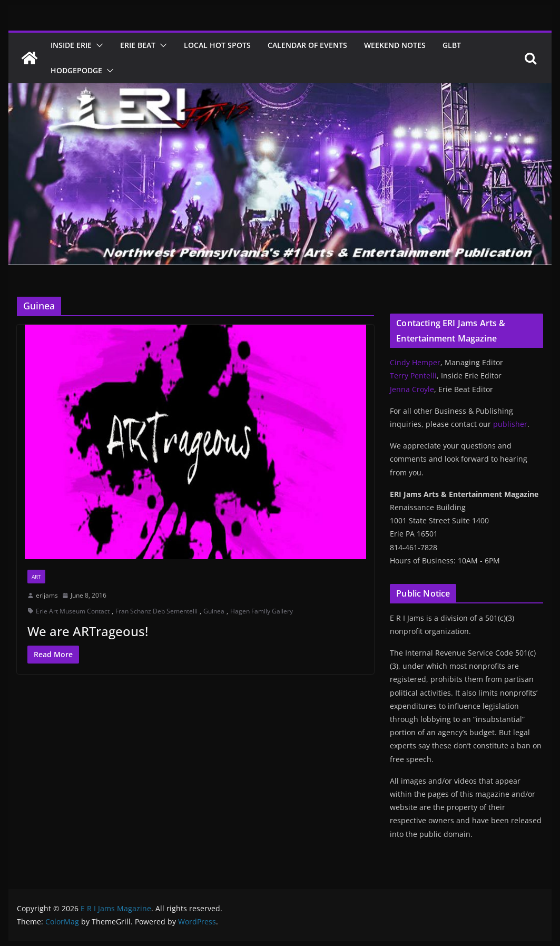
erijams (47, 595)
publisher (510, 424)
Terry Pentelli (413, 376)
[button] (97, 45)
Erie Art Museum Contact (73, 611)
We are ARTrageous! (88, 631)
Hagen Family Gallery (262, 611)
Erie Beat (138, 45)
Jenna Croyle (412, 389)
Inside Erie (71, 45)
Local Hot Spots (217, 45)
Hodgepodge (76, 70)
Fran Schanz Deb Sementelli (156, 611)
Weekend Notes (395, 45)
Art (36, 577)
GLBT (452, 45)
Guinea (214, 611)
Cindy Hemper (415, 362)
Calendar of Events (307, 45)
